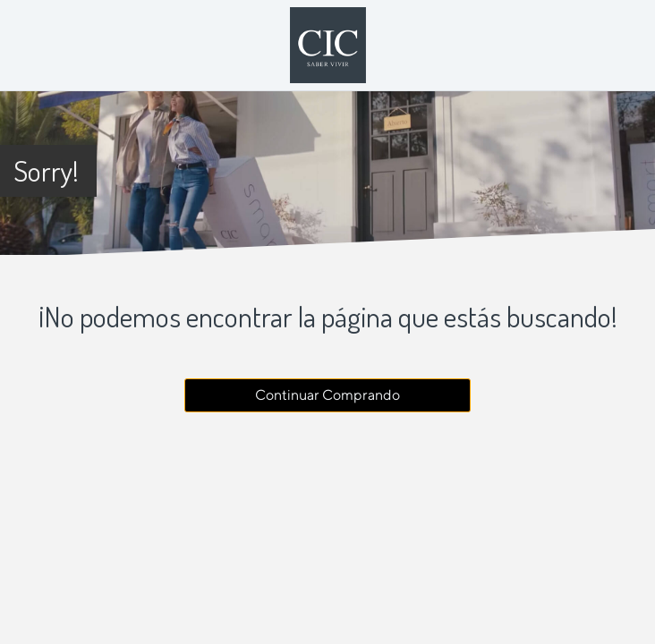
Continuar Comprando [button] (327, 395)
